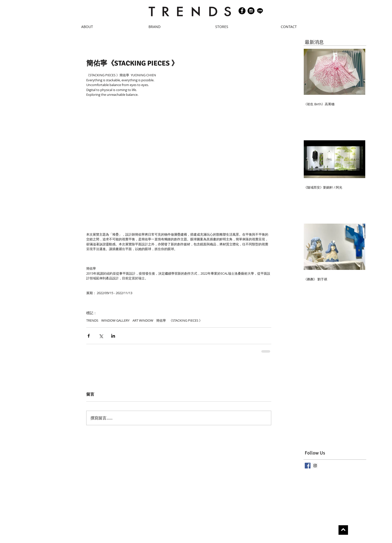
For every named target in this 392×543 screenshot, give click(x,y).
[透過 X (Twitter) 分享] (101, 336)
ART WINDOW (143, 320)
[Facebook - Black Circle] (242, 11)
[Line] (260, 11)
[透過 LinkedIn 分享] (113, 336)
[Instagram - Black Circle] (251, 11)
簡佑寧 (161, 320)
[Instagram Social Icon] (315, 466)
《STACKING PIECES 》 (186, 320)
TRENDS (92, 320)
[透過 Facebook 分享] (89, 336)
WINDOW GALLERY (115, 320)
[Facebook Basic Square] (308, 466)
